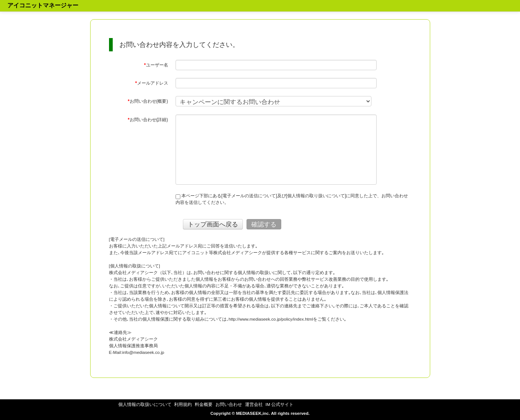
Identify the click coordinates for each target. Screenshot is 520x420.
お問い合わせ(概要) (148, 101)
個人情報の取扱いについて (145, 404)
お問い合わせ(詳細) (148, 120)
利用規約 (183, 404)
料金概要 (204, 404)
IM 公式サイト (279, 404)
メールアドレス (152, 83)
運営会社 (254, 404)
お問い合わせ (229, 404)
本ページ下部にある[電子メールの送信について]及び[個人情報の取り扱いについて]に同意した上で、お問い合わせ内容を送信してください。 (292, 199)
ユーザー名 (156, 65)
